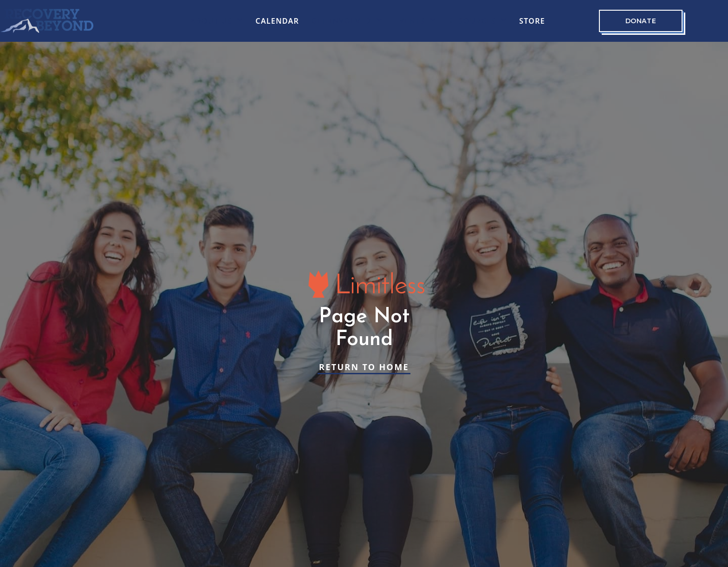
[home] (47, 21)
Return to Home (364, 367)
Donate (641, 21)
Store (532, 21)
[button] (217, 21)
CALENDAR (277, 21)
